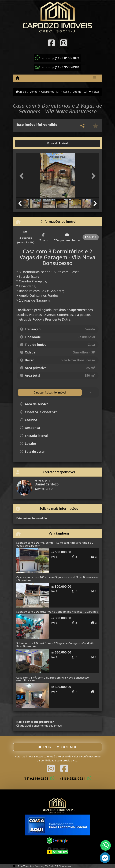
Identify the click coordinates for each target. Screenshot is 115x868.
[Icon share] (51, 43)
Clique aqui (24, 726)
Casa (66, 92)
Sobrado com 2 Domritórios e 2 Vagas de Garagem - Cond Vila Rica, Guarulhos (55, 645)
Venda (34, 92)
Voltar (94, 92)
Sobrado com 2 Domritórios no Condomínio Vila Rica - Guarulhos (57, 612)
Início (21, 92)
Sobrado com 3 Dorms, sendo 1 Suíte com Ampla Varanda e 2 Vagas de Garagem (55, 544)
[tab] (27, 143)
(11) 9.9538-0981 (67, 67)
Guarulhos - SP (50, 92)
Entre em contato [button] (57, 747)
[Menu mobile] (18, 78)
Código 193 (80, 92)
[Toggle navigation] (95, 78)
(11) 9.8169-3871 (67, 58)
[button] (23, 176)
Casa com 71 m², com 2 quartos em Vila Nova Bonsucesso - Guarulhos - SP (53, 679)
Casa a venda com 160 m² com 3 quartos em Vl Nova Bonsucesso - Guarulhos (57, 579)
